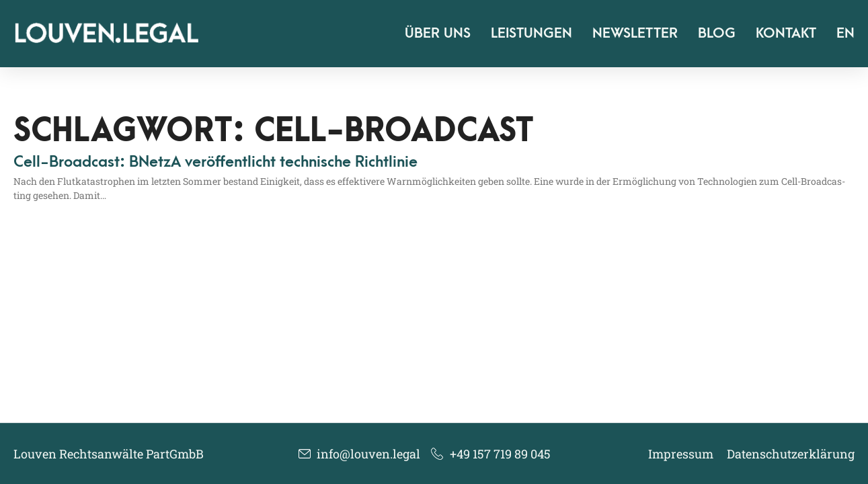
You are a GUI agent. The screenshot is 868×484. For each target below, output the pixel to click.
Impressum (681, 454)
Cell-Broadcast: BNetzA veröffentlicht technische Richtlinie (215, 162)
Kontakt (786, 33)
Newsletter (635, 33)
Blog (717, 33)
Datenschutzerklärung (791, 454)
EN (845, 33)
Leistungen (531, 33)
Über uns (438, 33)
